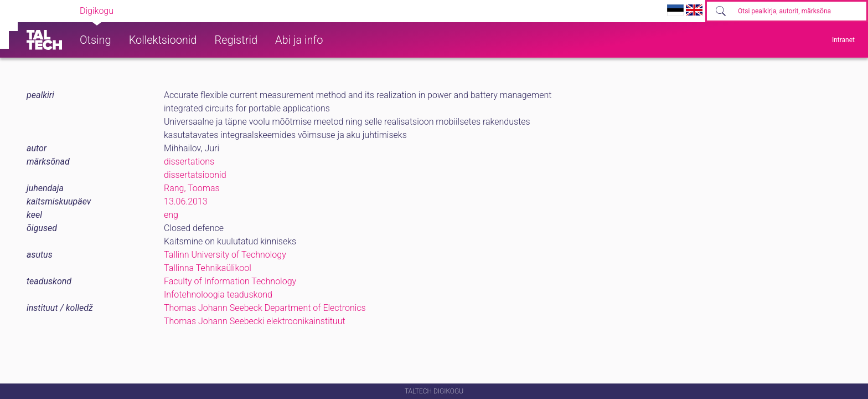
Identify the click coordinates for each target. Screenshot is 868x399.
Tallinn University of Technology (225, 255)
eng (171, 215)
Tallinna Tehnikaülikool (208, 268)
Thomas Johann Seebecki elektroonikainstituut (255, 321)
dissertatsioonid (195, 175)
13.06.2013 (186, 201)
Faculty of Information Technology (230, 281)
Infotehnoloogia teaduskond (218, 295)
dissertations (189, 162)
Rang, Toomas (192, 188)
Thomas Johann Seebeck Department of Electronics (265, 308)
